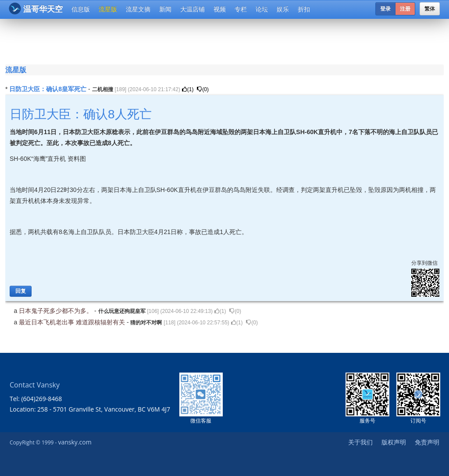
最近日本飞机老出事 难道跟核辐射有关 (73, 322)
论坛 (262, 9)
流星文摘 (138, 9)
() (188, 89)
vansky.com (75, 442)
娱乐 (283, 9)
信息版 (81, 9)
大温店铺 (192, 9)
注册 (405, 9)
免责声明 (427, 442)
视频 (220, 9)
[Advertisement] (226, 40)
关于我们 (360, 442)
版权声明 (394, 442)
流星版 (108, 9)
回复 (21, 291)
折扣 (304, 9)
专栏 (241, 9)
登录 (385, 9)
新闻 (165, 9)
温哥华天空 (36, 9)
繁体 (430, 9)
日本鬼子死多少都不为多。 (57, 311)
